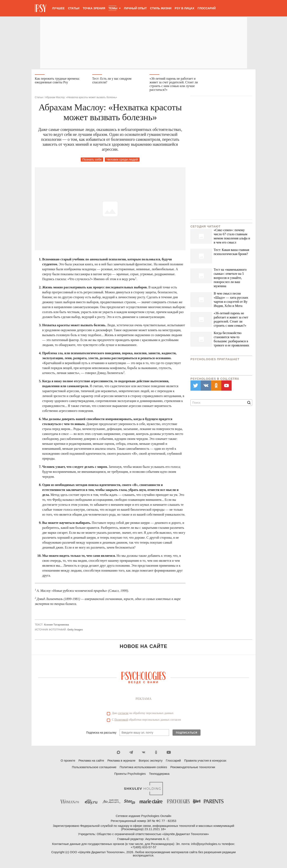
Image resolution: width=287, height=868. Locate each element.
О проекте (68, 761)
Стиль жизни (161, 8)
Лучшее (58, 8)
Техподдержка (159, 775)
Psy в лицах (185, 8)
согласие (123, 714)
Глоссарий (207, 8)
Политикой (121, 721)
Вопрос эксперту (151, 761)
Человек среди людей (122, 160)
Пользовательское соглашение (94, 768)
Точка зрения (94, 8)
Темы (113, 8)
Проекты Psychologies (130, 775)
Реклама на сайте (91, 761)
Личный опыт (135, 8)
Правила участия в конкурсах (205, 761)
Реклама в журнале (121, 761)
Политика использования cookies (143, 768)
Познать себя (92, 160)
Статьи (74, 8)
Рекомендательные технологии (193, 768)
